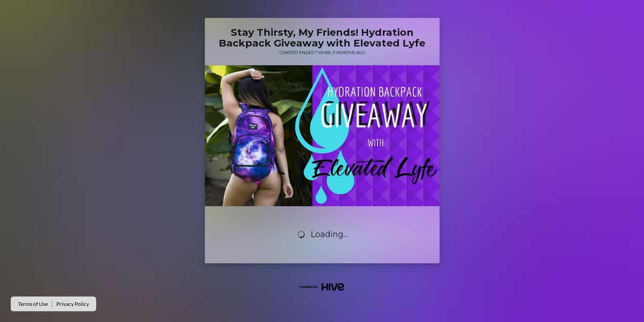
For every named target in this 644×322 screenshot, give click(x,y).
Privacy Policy (73, 304)
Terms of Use (33, 304)
